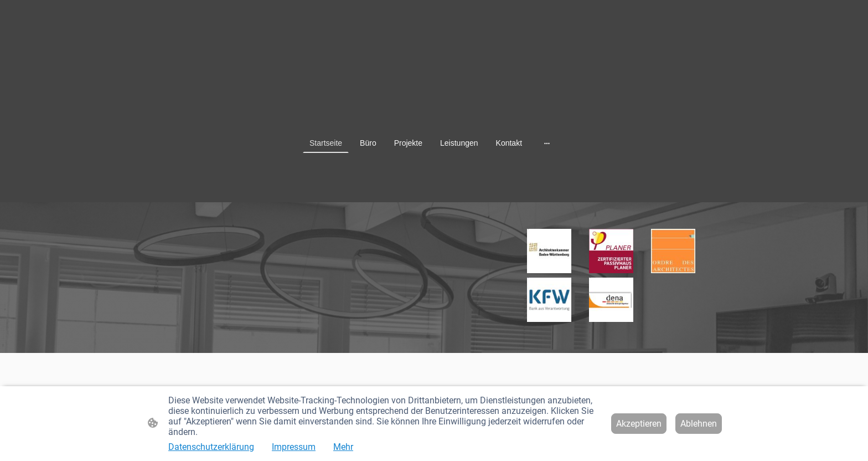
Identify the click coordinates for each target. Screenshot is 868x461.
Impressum (294, 447)
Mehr (343, 447)
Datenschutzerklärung (211, 447)
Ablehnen (699, 424)
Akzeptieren (639, 424)
